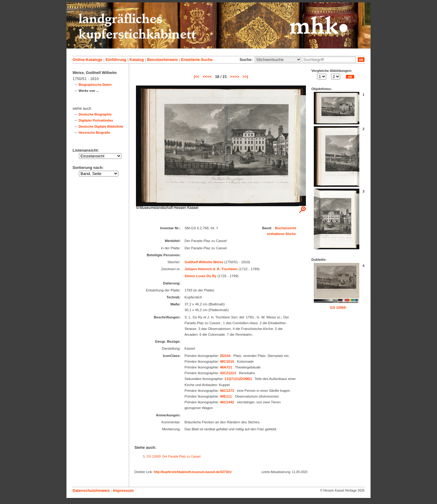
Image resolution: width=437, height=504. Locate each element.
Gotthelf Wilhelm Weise (204, 262)
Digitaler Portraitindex (96, 120)
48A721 (226, 367)
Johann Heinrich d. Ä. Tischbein (211, 269)
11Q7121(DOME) (238, 379)
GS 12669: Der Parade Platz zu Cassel (174, 457)
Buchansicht (285, 228)
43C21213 (228, 373)
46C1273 (227, 391)
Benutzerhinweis (162, 60)
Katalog (137, 60)
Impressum (123, 491)
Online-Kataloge (87, 60)
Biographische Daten (95, 85)
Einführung (116, 60)
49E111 (226, 396)
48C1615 (227, 361)
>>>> (235, 77)
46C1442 (227, 402)
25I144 (225, 356)
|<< (197, 77)
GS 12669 (338, 307)
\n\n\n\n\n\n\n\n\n (278, 60)
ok (361, 60)
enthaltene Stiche (281, 234)
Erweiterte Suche (197, 60)
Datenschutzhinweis (91, 491)
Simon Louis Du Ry (201, 276)
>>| (245, 77)
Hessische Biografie (94, 133)
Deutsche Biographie (95, 114)
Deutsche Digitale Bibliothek (101, 126)
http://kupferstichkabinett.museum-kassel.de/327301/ (193, 472)
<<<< (207, 77)
